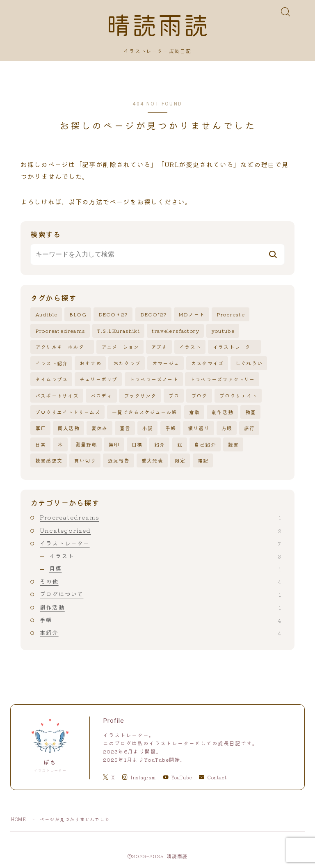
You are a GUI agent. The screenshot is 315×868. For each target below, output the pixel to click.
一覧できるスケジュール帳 (144, 412)
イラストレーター (235, 347)
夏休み (100, 428)
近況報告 (119, 461)
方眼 (227, 428)
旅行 (249, 428)
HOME (19, 819)
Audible (46, 315)
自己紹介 (205, 444)
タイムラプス (51, 379)
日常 (41, 444)
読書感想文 (49, 461)
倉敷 (194, 412)
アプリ (159, 347)
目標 (137, 444)
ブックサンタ (140, 396)
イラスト (190, 347)
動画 (251, 412)
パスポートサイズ (57, 396)
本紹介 (160, 633)
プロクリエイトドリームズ (68, 412)
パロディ (102, 396)
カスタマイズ (207, 363)
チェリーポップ (98, 379)
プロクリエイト (238, 396)
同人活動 (69, 428)
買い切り (85, 461)
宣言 (125, 428)
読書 (233, 444)
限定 (180, 461)
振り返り (199, 428)
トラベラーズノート (154, 379)
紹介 (160, 444)
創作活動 (223, 412)
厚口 (41, 428)
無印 (114, 444)
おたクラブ (127, 363)
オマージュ (166, 363)
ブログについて (160, 594)
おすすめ (90, 363)
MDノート (192, 315)
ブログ (199, 396)
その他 (160, 582)
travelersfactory (176, 331)
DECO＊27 (113, 315)
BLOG (78, 315)
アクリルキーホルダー (62, 347)
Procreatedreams (60, 331)
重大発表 (152, 461)
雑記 (203, 461)
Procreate (231, 315)
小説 (148, 428)
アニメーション (120, 347)
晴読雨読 (157, 26)
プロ (174, 396)
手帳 (171, 428)
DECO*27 (154, 315)
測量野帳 (86, 444)
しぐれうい (249, 363)
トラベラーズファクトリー (222, 379)
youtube (223, 331)
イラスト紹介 (51, 363)
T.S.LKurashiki (119, 331)
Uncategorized (160, 530)
